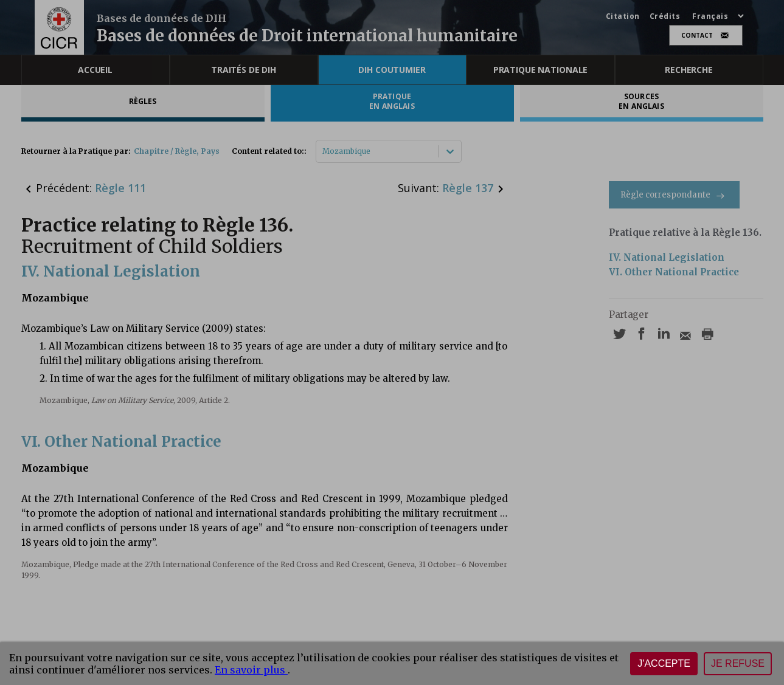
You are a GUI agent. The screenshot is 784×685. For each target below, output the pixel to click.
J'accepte (664, 663)
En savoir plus (251, 670)
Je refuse (738, 663)
